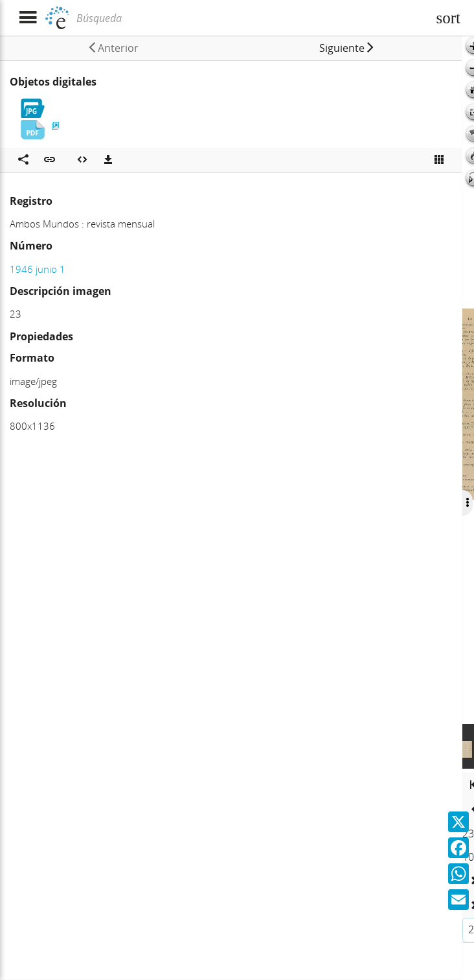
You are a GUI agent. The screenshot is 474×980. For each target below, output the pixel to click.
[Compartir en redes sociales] (23, 160)
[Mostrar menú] (28, 18)
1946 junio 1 (38, 269)
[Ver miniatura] (439, 160)
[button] (345, 48)
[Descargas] (108, 160)
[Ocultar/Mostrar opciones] (466, 503)
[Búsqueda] (251, 18)
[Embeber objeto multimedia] (82, 160)
